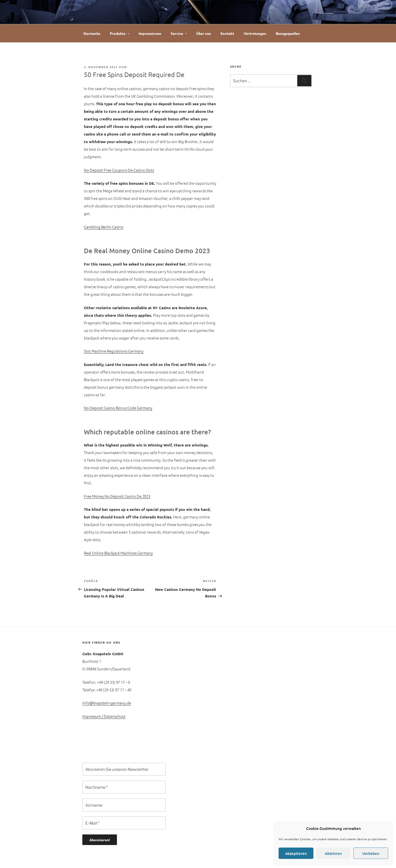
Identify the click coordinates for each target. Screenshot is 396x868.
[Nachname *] (124, 787)
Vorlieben (371, 853)
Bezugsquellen (288, 33)
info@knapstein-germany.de (107, 703)
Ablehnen (333, 853)
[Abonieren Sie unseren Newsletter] (124, 769)
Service (179, 33)
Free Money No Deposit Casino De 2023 (117, 496)
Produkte (120, 33)
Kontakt (227, 33)
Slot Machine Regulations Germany (114, 351)
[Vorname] (124, 805)
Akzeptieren (296, 853)
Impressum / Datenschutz (104, 716)
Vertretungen (255, 33)
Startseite (92, 33)
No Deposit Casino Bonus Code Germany (118, 408)
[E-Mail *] (124, 823)
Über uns (204, 33)
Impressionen (150, 33)
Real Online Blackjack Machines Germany (118, 553)
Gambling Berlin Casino (104, 227)
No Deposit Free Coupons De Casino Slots (119, 170)
